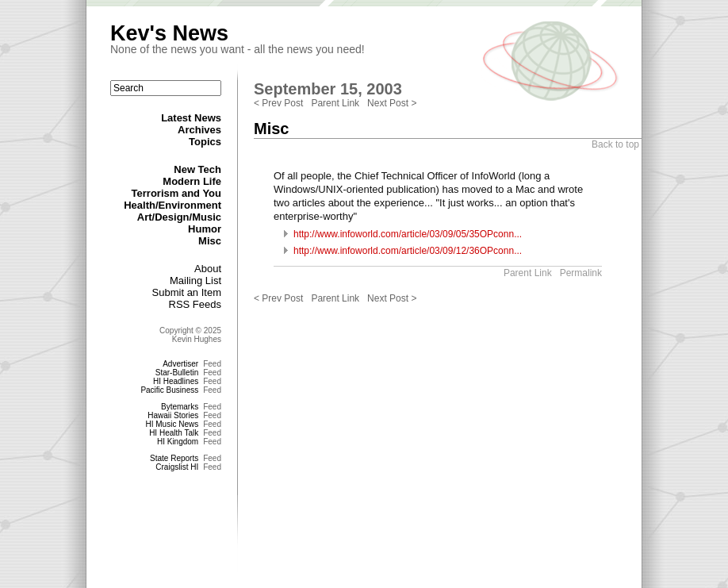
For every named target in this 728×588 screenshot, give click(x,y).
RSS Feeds (195, 304)
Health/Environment (172, 205)
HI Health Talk (174, 433)
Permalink (581, 273)
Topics (205, 142)
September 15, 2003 (328, 89)
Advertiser (180, 364)
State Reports (174, 458)
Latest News (191, 118)
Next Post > (392, 103)
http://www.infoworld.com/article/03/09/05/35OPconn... (408, 234)
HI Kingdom (178, 442)
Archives (199, 130)
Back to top (615, 144)
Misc (210, 241)
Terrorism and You (176, 193)
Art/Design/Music (179, 217)
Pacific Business (169, 390)
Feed (212, 364)
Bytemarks (180, 407)
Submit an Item (187, 292)
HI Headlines (176, 381)
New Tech (197, 169)
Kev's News (169, 33)
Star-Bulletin (177, 373)
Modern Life (192, 181)
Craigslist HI (177, 467)
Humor (205, 229)
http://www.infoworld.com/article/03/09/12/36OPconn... (408, 251)
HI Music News (172, 424)
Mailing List (195, 281)
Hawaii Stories (173, 415)
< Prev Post (278, 103)
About (208, 269)
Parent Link (335, 103)
